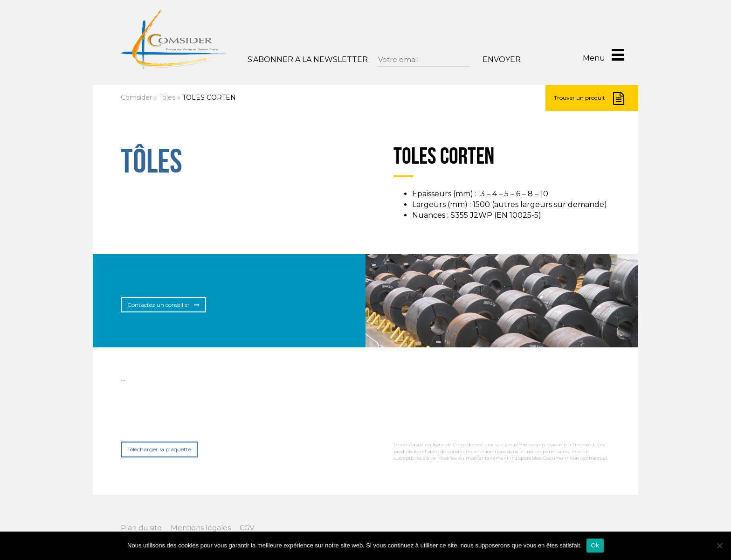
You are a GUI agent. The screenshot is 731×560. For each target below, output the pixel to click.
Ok (595, 545)
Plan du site (141, 528)
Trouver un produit (589, 98)
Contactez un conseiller (163, 305)
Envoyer (502, 59)
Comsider (136, 97)
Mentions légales (201, 528)
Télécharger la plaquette (159, 449)
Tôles (167, 97)
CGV (247, 528)
